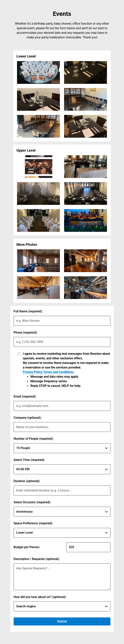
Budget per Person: (27, 547)
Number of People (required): (34, 439)
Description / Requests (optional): (37, 559)
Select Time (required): (29, 460)
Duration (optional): (27, 481)
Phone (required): (26, 333)
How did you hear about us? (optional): (40, 597)
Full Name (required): (28, 311)
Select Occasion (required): (32, 502)
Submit (62, 621)
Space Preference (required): (33, 523)
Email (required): (25, 396)
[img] (38, 72)
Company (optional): (28, 418)
